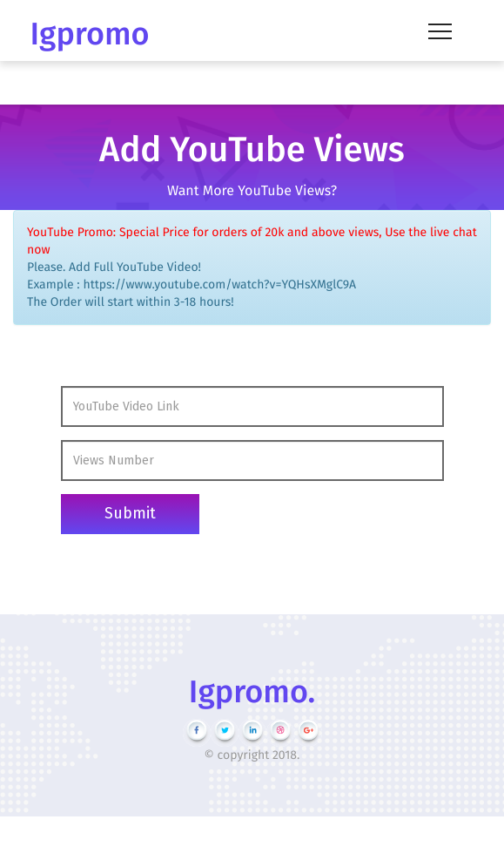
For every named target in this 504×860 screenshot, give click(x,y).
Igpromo (90, 34)
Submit (130, 513)
